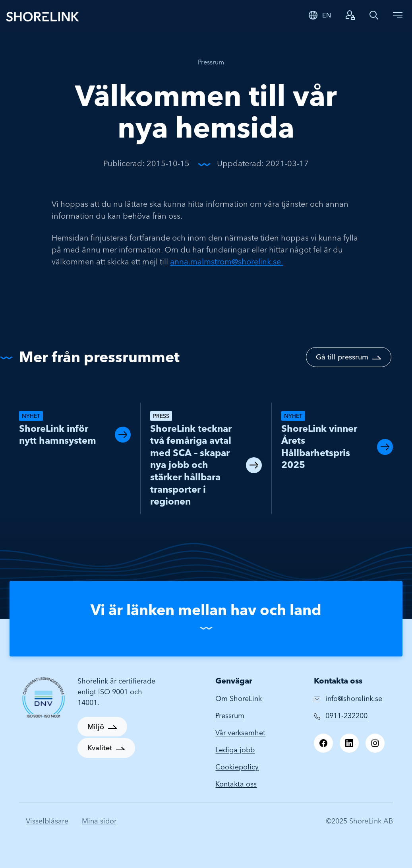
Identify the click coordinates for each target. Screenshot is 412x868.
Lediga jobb (235, 750)
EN (327, 15)
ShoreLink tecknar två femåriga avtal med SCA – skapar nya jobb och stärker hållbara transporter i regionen (191, 465)
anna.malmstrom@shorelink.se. (226, 261)
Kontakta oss (236, 784)
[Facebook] (323, 743)
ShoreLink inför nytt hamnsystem (58, 435)
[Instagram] (375, 743)
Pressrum (211, 62)
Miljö (96, 727)
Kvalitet (100, 748)
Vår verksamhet (240, 733)
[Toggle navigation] (398, 15)
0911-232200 (346, 716)
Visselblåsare (47, 821)
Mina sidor (99, 821)
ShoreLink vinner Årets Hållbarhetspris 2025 (319, 447)
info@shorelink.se (354, 698)
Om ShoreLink (239, 698)
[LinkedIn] (349, 743)
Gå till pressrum (342, 357)
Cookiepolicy (237, 767)
